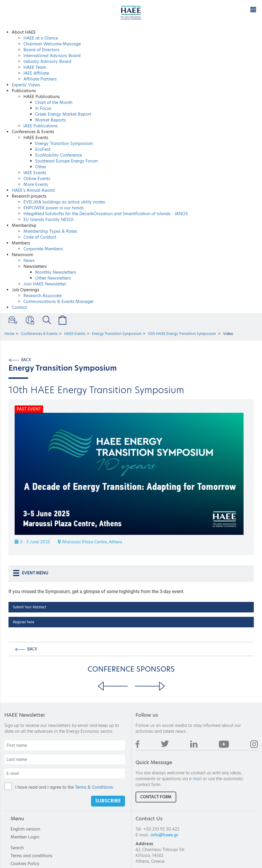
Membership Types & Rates (50, 231)
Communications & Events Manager (59, 302)
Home (9, 334)
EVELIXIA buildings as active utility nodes (64, 202)
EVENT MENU (30, 573)
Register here (24, 622)
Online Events (37, 179)
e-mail (195, 779)
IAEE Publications (41, 126)
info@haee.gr (164, 835)
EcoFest (43, 149)
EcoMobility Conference (59, 155)
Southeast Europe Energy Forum (66, 161)
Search (17, 848)
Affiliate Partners (40, 79)
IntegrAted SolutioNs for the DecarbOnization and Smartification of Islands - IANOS (106, 214)
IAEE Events (35, 173)
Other (41, 167)
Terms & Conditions (94, 787)
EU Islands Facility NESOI (48, 220)
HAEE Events (75, 334)
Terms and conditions (31, 856)
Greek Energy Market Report (63, 114)
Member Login (29, 320)
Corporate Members (43, 249)
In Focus (43, 108)
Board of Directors (41, 50)
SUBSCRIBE (108, 801)
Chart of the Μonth (54, 102)
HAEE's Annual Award (33, 190)
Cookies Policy (25, 864)
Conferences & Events (39, 334)
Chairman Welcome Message (52, 44)
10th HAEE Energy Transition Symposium (182, 334)
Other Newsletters (53, 278)
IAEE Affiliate (36, 73)
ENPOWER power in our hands (54, 208)
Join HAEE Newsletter (45, 284)
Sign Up (12, 320)
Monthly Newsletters (56, 272)
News (29, 261)
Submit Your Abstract (29, 607)
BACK (26, 360)
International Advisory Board (52, 56)
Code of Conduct (40, 237)
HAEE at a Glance (41, 38)
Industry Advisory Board (47, 61)
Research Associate (43, 296)
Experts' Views (26, 85)
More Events (36, 184)
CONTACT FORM (156, 797)
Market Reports (50, 120)
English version (25, 829)
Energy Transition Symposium (64, 143)
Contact (19, 307)
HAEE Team (35, 67)
